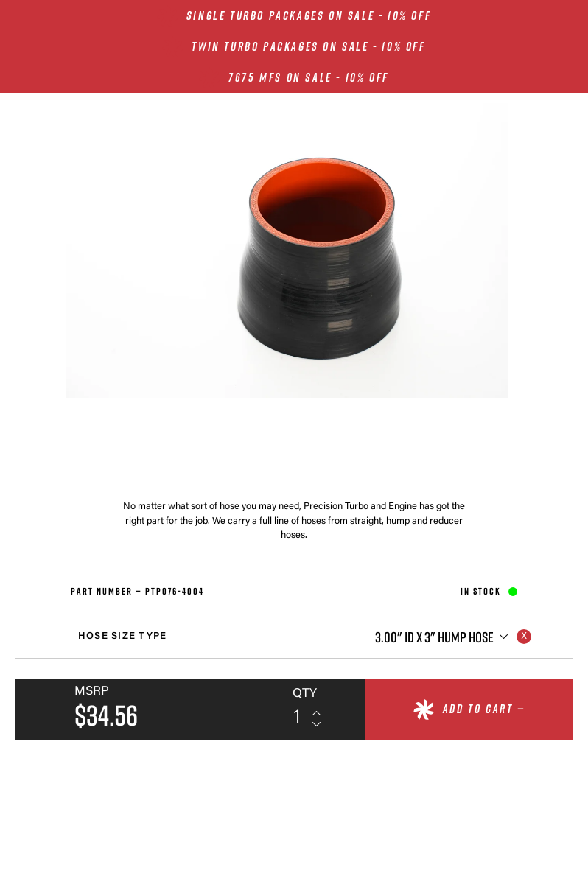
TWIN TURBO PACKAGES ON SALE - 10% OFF (308, 46)
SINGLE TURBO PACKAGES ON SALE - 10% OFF (309, 15)
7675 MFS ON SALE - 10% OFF (309, 77)
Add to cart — (484, 709)
